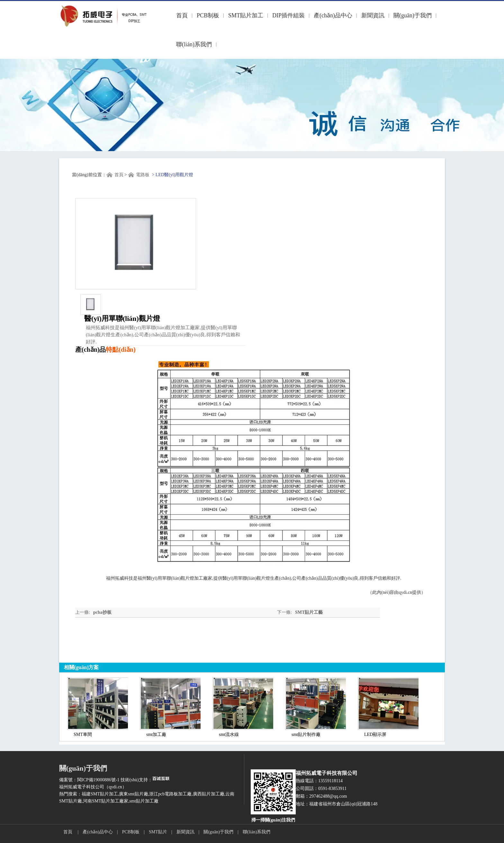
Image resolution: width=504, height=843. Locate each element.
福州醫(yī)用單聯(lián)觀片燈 (166, 578)
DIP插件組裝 (288, 15)
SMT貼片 (158, 832)
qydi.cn (405, 592)
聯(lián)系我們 (194, 44)
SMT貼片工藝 (309, 612)
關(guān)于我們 (413, 15)
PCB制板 (208, 15)
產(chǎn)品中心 (333, 15)
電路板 (143, 175)
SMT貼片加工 (246, 15)
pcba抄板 (102, 612)
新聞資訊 (373, 15)
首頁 (182, 15)
